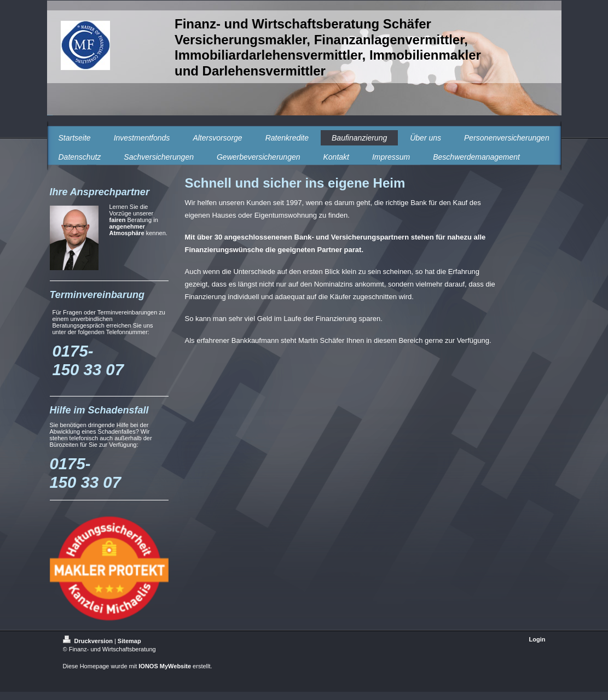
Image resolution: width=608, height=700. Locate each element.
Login (537, 639)
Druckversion (89, 641)
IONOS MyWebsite (165, 666)
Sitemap (129, 641)
